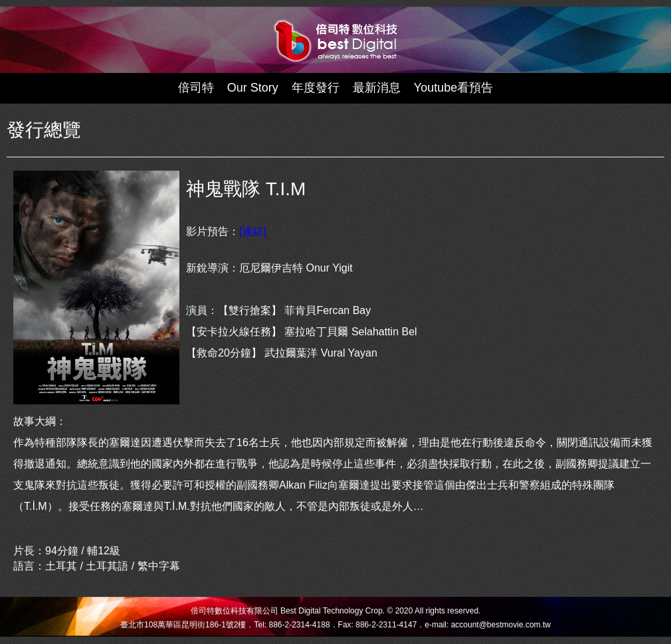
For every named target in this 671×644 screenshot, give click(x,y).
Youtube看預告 (453, 88)
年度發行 (316, 88)
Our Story (253, 88)
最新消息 (377, 88)
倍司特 (196, 88)
